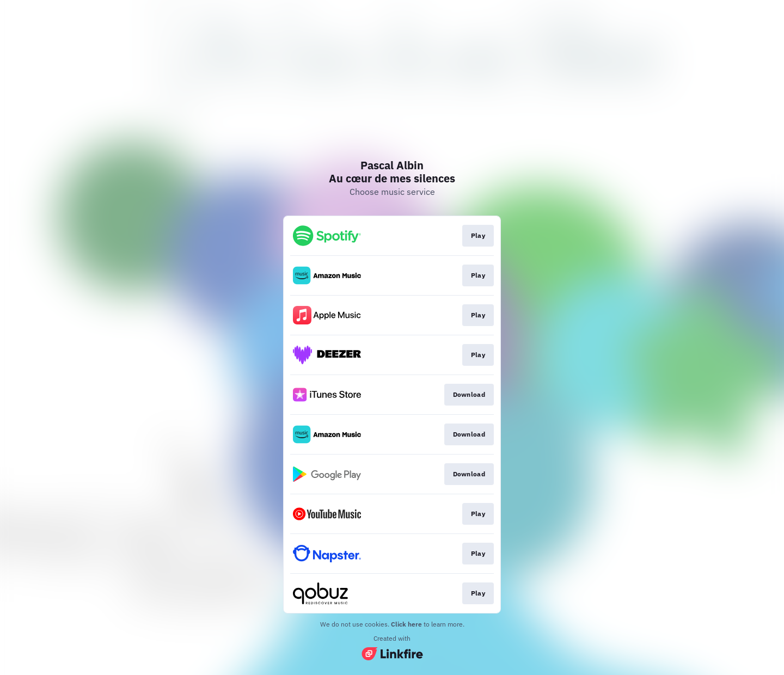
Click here (406, 624)
